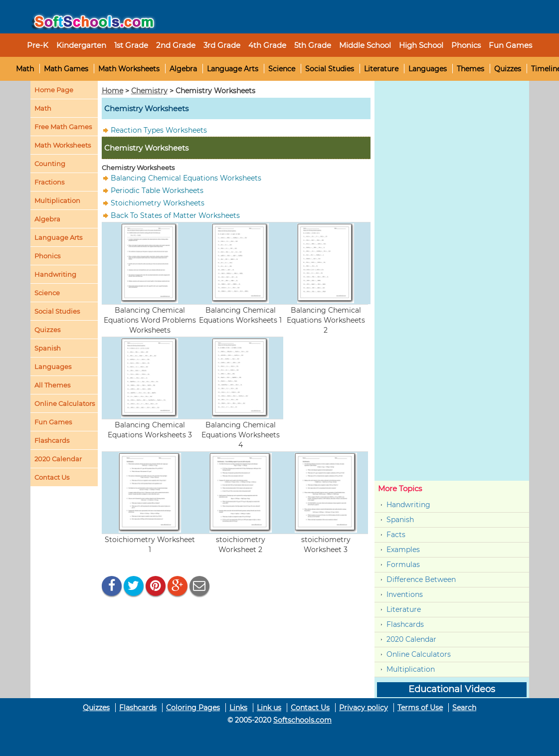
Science (282, 69)
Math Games (66, 69)
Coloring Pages (193, 708)
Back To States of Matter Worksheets (175, 215)
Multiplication (57, 200)
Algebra (183, 69)
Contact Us (310, 708)
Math (25, 69)
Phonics (47, 256)
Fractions (49, 182)
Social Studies (330, 69)
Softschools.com (302, 720)
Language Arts (233, 69)
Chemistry (149, 91)
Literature (381, 69)
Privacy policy (364, 708)
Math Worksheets (129, 69)
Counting (50, 164)
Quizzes (508, 69)
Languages (428, 69)
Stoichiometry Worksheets (158, 203)
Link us (269, 708)
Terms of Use (420, 708)
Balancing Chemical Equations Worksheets (186, 178)
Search (464, 708)
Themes (470, 69)
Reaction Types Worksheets (159, 130)
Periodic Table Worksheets (157, 190)
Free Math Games (63, 127)
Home (112, 91)
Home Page (54, 90)
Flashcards (405, 624)
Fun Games (510, 45)
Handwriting (55, 274)
